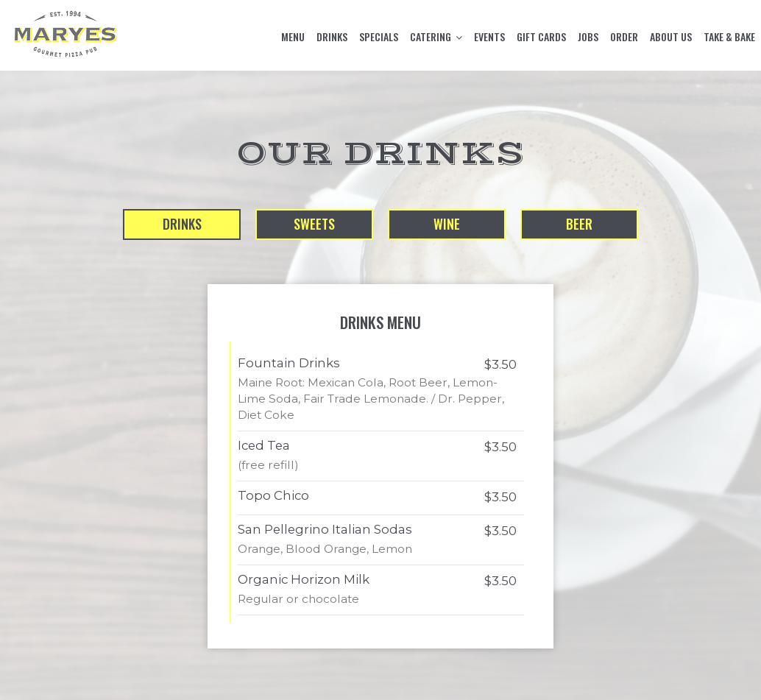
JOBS (588, 37)
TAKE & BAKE (729, 37)
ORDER (624, 37)
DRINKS (332, 37)
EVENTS (489, 37)
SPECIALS (379, 37)
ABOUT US (671, 37)
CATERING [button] (436, 37)
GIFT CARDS (541, 37)
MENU (293, 37)
